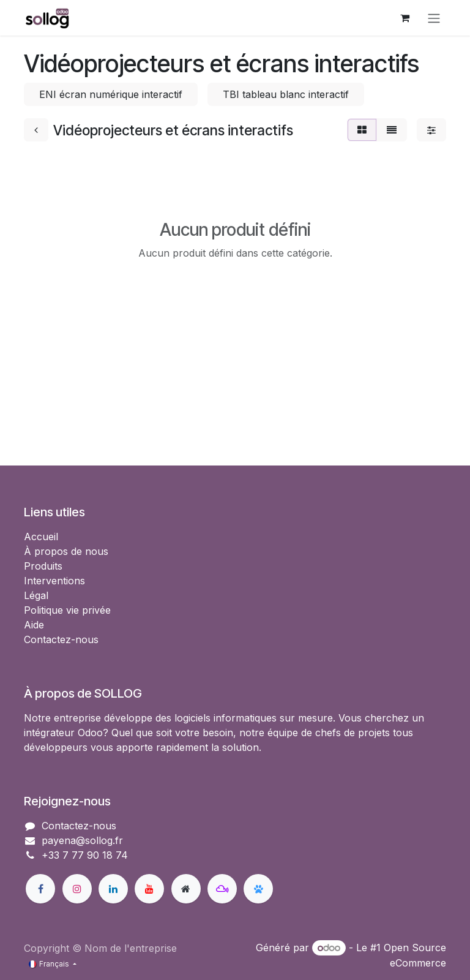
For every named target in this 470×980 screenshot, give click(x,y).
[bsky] (258, 889)
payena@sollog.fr (82, 840)
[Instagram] (77, 889)
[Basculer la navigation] (434, 18)
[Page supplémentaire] (186, 889)
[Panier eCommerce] (405, 18)
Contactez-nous (61, 639)
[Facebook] (40, 889)
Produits (43, 566)
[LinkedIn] (113, 889)
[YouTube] (149, 889)
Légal (36, 595)
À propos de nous (66, 551)
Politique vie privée (67, 610)
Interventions (54, 581)
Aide (34, 625)
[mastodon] (222, 889)
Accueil (41, 537)
